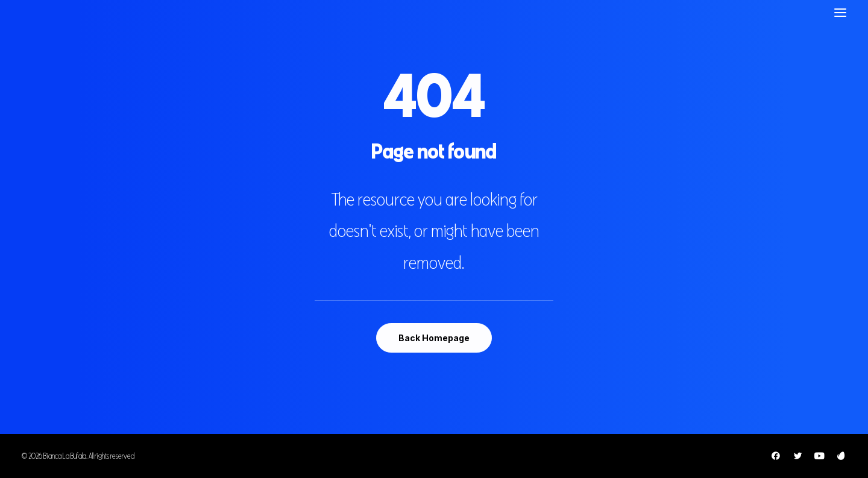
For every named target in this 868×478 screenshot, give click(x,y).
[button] (840, 12)
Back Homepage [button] (434, 338)
